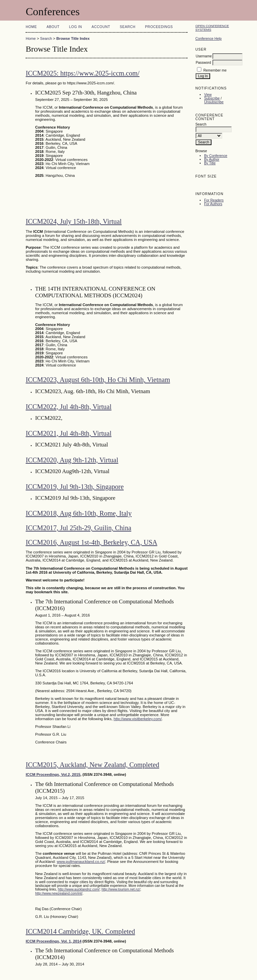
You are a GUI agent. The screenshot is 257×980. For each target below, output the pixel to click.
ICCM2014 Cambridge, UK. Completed (80, 931)
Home (31, 27)
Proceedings (159, 27)
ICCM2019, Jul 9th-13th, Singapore (75, 487)
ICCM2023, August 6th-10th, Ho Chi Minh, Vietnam (98, 380)
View (208, 95)
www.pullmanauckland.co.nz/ (81, 862)
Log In (76, 27)
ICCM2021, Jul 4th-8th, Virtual (68, 433)
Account (101, 27)
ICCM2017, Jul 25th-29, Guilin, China (78, 528)
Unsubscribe (214, 102)
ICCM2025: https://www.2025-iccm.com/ (82, 73)
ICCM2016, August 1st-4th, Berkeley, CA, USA (91, 542)
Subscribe (212, 98)
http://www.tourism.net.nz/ (121, 889)
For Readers (214, 200)
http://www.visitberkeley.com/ (138, 719)
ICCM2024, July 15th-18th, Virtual (74, 221)
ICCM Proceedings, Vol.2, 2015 (53, 774)
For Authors (213, 204)
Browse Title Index (73, 38)
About (53, 27)
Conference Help (208, 39)
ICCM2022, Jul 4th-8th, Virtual (68, 407)
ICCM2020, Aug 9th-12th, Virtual (72, 460)
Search (127, 27)
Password (203, 63)
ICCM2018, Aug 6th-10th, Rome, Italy (79, 513)
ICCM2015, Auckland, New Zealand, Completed (92, 765)
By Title (210, 163)
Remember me (215, 70)
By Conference (216, 156)
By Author (212, 159)
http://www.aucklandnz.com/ (79, 889)
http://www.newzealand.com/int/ (59, 893)
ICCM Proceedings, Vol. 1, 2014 (53, 941)
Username (204, 56)
